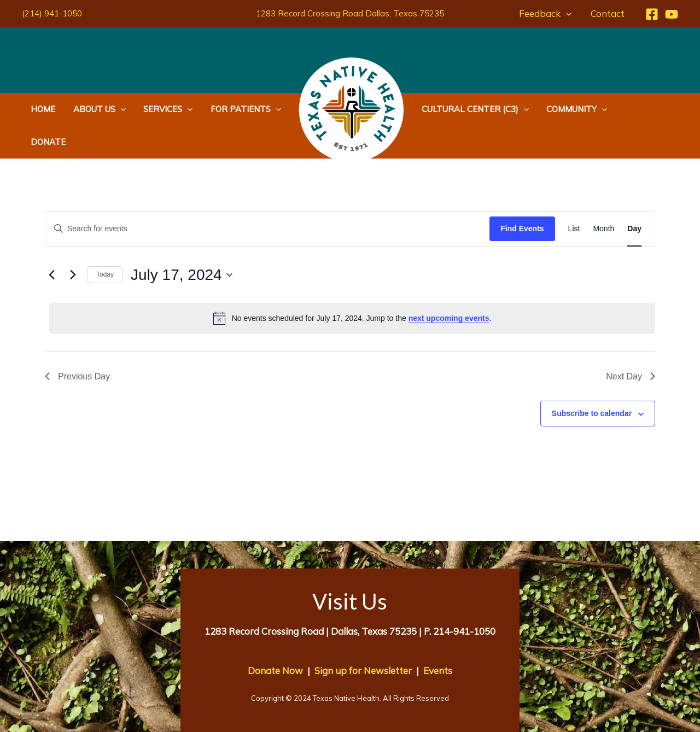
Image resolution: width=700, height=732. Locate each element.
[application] (567, 14)
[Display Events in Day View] (634, 196)
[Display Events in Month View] (603, 196)
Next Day (631, 344)
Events (438, 638)
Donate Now (275, 638)
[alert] (352, 285)
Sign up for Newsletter (363, 638)
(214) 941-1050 (52, 13)
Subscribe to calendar (592, 380)
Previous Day (77, 344)
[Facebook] (652, 14)
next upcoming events (449, 285)
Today (105, 242)
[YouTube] (672, 14)
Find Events (522, 196)
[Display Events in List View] (574, 196)
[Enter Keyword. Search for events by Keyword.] (267, 196)
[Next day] (73, 242)
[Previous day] (51, 242)
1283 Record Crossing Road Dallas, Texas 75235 (350, 13)
